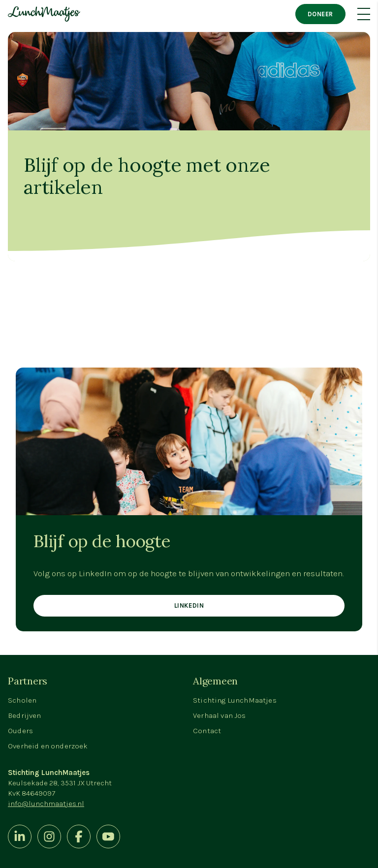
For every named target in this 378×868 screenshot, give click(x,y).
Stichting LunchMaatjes (235, 700)
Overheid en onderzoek (48, 746)
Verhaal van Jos (220, 715)
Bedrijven (25, 715)
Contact (207, 731)
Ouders (20, 731)
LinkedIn (189, 605)
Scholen (22, 700)
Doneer (320, 14)
